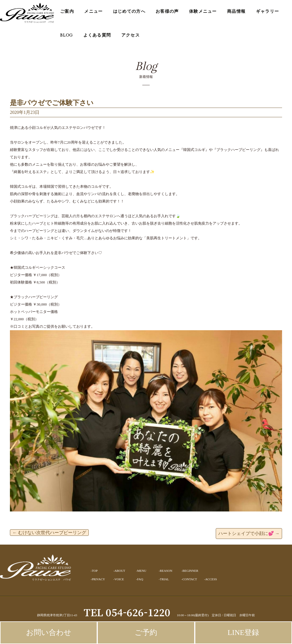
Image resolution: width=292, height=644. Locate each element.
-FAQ (140, 579)
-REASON (166, 571)
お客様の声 (167, 11)
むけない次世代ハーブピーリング (49, 533)
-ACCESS (210, 579)
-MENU (141, 571)
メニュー (93, 11)
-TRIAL (164, 579)
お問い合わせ (49, 633)
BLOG (66, 35)
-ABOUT (119, 571)
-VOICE (119, 579)
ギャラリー (268, 11)
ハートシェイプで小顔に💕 (249, 533)
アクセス (131, 35)
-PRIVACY (98, 579)
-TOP (94, 571)
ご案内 (67, 11)
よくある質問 (97, 35)
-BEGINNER (190, 571)
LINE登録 (243, 633)
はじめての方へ (129, 11)
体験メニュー (203, 11)
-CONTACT (189, 579)
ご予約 (146, 633)
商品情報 (236, 11)
